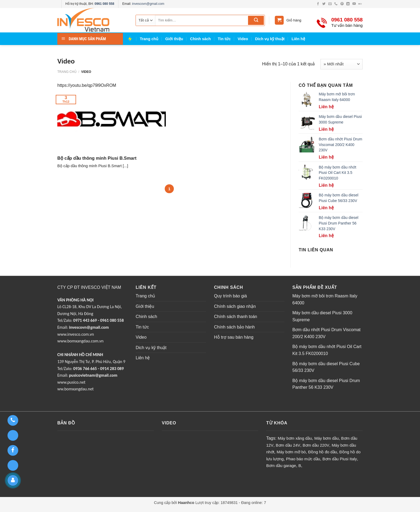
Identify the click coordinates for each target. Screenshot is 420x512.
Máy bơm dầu (326, 438)
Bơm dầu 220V (316, 445)
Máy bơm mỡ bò (291, 452)
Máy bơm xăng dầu (295, 438)
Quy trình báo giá (230, 296)
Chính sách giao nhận (235, 306)
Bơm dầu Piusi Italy (340, 459)
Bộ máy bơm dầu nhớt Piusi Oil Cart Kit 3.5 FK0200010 (327, 350)
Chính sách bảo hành (234, 327)
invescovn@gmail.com (148, 4)
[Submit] (256, 20)
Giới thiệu (174, 39)
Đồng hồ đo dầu (322, 452)
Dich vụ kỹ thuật (270, 39)
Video (243, 39)
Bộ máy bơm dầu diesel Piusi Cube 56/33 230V (326, 367)
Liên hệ (298, 39)
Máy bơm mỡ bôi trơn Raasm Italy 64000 (325, 299)
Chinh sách (201, 39)
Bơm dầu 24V (288, 445)
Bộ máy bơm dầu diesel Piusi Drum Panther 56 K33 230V (326, 384)
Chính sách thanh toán (236, 317)
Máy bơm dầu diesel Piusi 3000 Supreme (322, 316)
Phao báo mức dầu (303, 459)
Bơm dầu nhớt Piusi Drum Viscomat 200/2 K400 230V (327, 333)
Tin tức (224, 39)
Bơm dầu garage (281, 466)
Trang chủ (149, 39)
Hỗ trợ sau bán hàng (234, 337)
